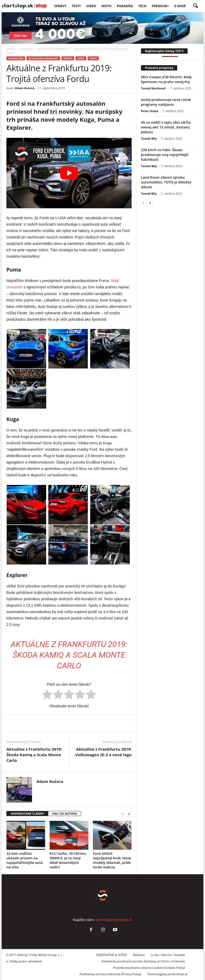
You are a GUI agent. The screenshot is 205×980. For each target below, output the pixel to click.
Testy (76, 6)
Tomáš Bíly (149, 138)
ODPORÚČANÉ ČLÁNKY (27, 814)
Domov (11, 49)
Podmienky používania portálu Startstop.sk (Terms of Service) (143, 961)
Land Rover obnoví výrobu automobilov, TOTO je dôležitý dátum (166, 182)
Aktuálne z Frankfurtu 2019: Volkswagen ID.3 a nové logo (103, 752)
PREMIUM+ (160, 6)
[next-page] (129, 814)
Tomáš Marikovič (153, 88)
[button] (195, 6)
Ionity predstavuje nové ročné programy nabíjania (166, 102)
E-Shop (180, 6)
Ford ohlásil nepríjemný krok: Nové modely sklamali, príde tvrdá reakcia (112, 860)
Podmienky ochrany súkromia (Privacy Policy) (110, 974)
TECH (142, 6)
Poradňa (125, 6)
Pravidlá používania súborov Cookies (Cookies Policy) (149, 968)
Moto (106, 6)
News (81, 58)
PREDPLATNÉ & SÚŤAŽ (112, 955)
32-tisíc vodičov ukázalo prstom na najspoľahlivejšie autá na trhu (25, 860)
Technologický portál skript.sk (167, 974)
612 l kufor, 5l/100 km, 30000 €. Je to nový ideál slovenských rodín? (68, 860)
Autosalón (27, 49)
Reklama (139, 955)
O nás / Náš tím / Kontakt (168, 955)
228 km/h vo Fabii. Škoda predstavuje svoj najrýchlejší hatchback (165, 155)
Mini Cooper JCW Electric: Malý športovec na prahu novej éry (166, 79)
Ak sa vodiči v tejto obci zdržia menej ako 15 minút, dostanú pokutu (166, 127)
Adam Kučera (25, 88)
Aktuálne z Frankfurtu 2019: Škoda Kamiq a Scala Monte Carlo (69, 655)
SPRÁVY (60, 6)
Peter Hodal (150, 111)
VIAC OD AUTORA (65, 814)
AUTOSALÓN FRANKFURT (53, 49)
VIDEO (91, 6)
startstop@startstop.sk (114, 920)
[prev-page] (123, 814)
